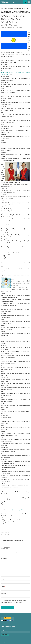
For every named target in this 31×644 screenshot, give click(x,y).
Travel (28, 13)
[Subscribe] (5, 635)
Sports (24, 13)
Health (14, 10)
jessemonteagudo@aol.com (20, 510)
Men (2, 13)
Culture (10, 9)
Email (3, 587)
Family (23, 9)
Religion (11, 13)
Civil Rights (4, 9)
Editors (10, 28)
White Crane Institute (8, 2)
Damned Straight (15, 534)
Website (3, 594)
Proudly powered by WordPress (8, 642)
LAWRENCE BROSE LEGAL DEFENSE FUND (15, 540)
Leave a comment (17, 28)
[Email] (15, 632)
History (18, 10)
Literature (15, 11)
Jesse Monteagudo (6, 11)
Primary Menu (29, 2)
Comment (4, 558)
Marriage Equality (23, 11)
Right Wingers (17, 13)
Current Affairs (17, 9)
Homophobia (25, 10)
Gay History (8, 10)
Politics (6, 13)
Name (3, 579)
